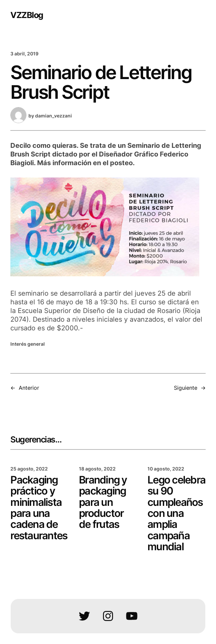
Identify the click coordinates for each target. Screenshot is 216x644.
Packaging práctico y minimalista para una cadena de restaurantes (39, 508)
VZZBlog (27, 15)
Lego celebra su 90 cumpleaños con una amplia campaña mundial (176, 514)
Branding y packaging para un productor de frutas (103, 502)
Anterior (29, 388)
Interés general (28, 344)
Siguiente (186, 388)
